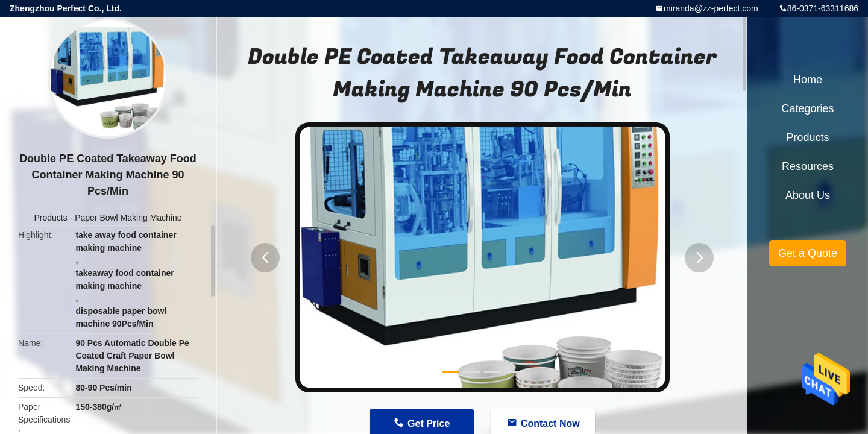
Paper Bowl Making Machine (128, 218)
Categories (807, 108)
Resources (808, 166)
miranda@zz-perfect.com (711, 8)
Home (808, 80)
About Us (808, 195)
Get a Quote (808, 253)
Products (50, 218)
